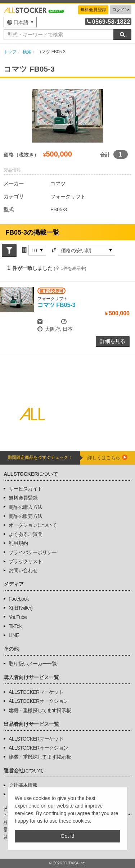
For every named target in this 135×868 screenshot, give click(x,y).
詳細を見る (113, 341)
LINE (14, 635)
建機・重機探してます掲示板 (40, 710)
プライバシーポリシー (33, 552)
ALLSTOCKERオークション (38, 701)
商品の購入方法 (25, 507)
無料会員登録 (93, 10)
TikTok (15, 626)
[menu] (20, 22)
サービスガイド (25, 489)
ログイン (121, 10)
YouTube (18, 617)
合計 (105, 155)
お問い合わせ (23, 570)
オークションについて (33, 525)
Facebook (19, 599)
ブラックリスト (25, 561)
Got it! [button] (67, 836)
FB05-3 (57, 305)
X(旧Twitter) (21, 608)
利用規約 (18, 543)
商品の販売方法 (25, 516)
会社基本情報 (23, 785)
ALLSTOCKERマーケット (36, 692)
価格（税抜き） (21, 155)
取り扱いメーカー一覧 (33, 664)
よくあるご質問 (25, 534)
